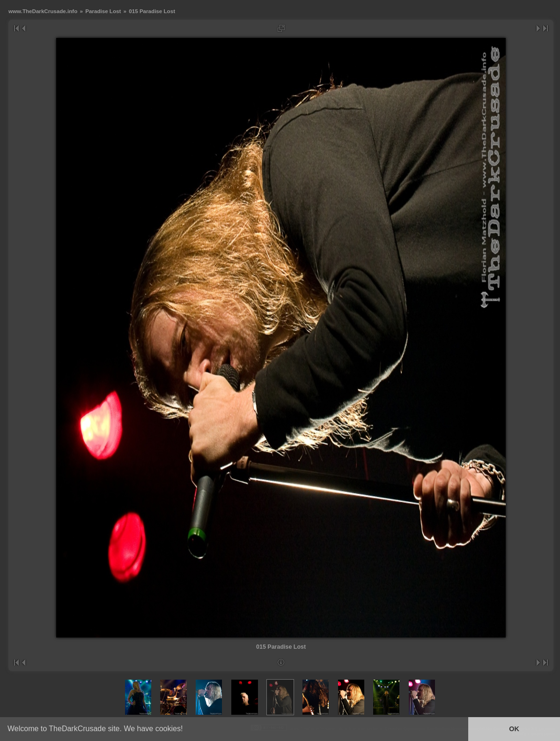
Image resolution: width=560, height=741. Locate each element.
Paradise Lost (103, 11)
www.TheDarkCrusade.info (43, 11)
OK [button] (514, 729)
